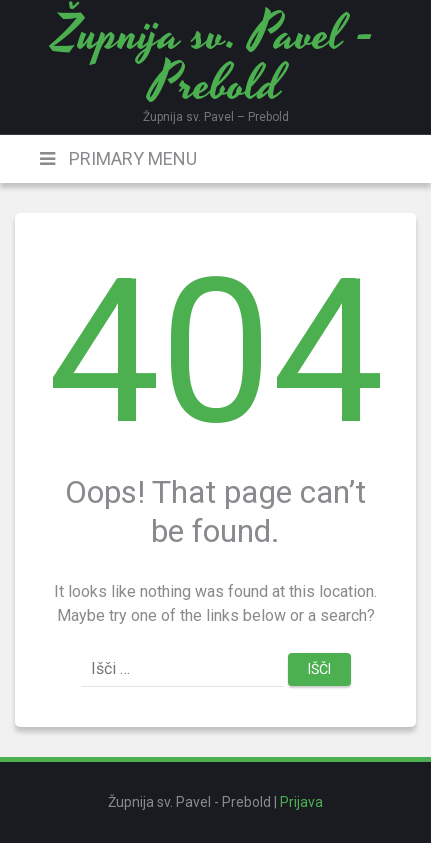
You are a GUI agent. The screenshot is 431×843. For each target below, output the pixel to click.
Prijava (301, 802)
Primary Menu (131, 158)
